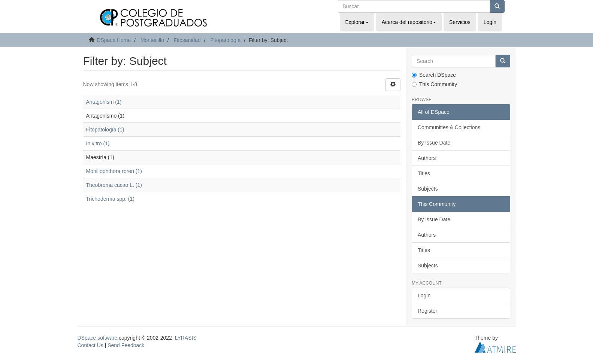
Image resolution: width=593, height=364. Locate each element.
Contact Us (90, 345)
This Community (434, 84)
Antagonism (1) (104, 102)
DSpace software (98, 338)
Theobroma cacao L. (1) (114, 185)
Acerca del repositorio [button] (409, 22)
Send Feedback (126, 345)
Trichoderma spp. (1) (110, 199)
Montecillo (152, 40)
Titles (424, 173)
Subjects (428, 189)
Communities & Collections (449, 127)
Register (427, 311)
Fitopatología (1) (105, 130)
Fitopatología (225, 40)
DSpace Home (114, 40)
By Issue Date (434, 143)
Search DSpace (434, 75)
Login (424, 295)
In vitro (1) (98, 143)
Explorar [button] (357, 22)
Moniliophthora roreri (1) (114, 171)
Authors (427, 158)
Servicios (460, 22)
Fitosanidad (187, 40)
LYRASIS (186, 338)
